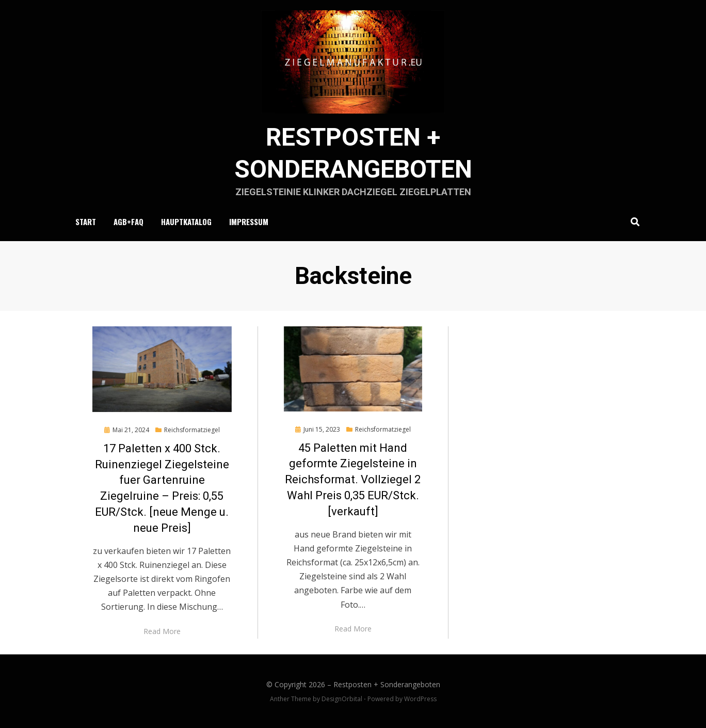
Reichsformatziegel (192, 430)
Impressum (249, 221)
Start (86, 221)
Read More (162, 631)
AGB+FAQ (129, 221)
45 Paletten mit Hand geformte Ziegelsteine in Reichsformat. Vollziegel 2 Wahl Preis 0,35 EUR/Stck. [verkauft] (353, 480)
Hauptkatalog (186, 221)
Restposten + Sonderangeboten (387, 684)
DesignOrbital (342, 699)
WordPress (420, 699)
